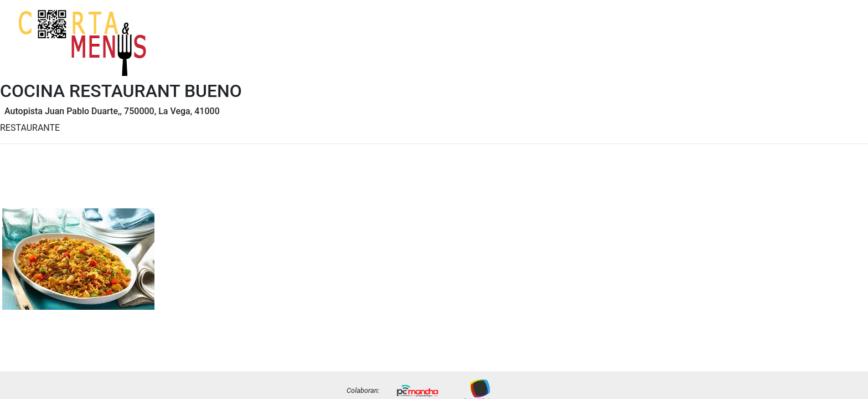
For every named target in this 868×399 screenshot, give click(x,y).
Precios (838, 52)
